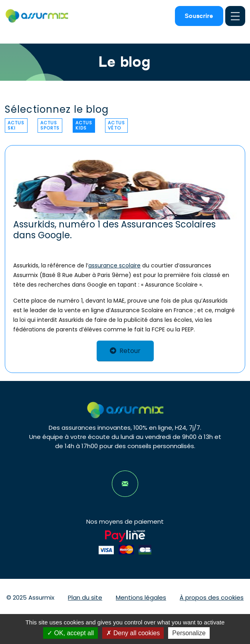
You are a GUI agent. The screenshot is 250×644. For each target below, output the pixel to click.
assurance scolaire (114, 265)
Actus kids (84, 125)
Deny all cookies (133, 633)
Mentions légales (141, 597)
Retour (125, 351)
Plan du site (85, 597)
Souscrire (199, 16)
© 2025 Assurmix (30, 597)
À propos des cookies (212, 597)
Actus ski (16, 125)
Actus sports (50, 125)
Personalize (189, 633)
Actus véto (116, 125)
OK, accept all (70, 633)
